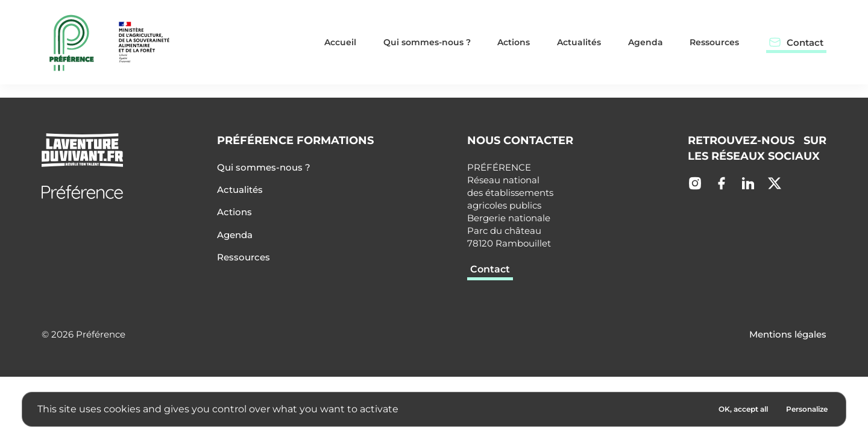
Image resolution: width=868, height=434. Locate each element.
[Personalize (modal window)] (807, 409)
